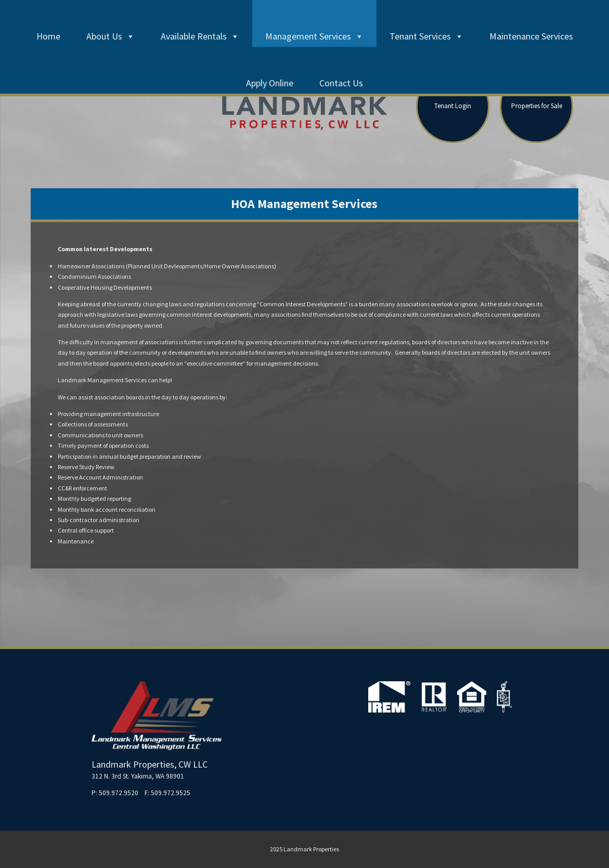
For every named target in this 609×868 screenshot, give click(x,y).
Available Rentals (200, 36)
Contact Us (341, 83)
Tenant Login (453, 106)
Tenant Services (426, 36)
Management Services (314, 36)
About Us (111, 36)
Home (48, 36)
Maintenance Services (531, 36)
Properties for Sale (537, 106)
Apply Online (270, 83)
